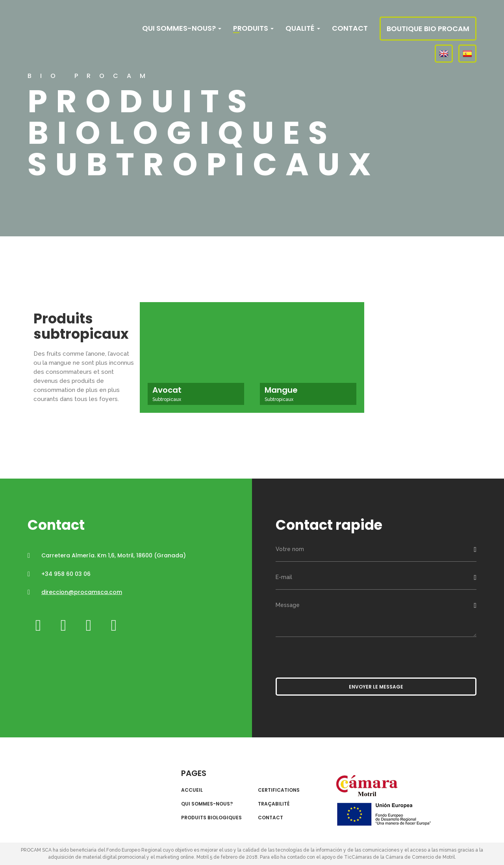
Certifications (279, 790)
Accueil (192, 790)
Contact (350, 28)
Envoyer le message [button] (376, 687)
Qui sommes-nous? (182, 28)
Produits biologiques (211, 818)
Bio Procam (77, 783)
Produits (253, 28)
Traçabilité (274, 804)
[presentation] (335, 656)
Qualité (303, 28)
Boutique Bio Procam (428, 29)
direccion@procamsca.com (82, 592)
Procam (76, 29)
